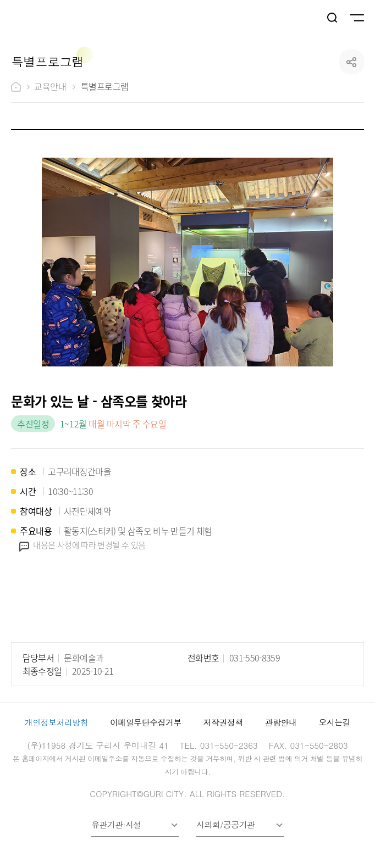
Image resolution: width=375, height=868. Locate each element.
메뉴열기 (356, 18)
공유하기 (352, 62)
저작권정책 (223, 722)
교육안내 (50, 86)
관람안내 (281, 722)
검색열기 (333, 18)
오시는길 (334, 722)
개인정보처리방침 (56, 722)
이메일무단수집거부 (146, 722)
